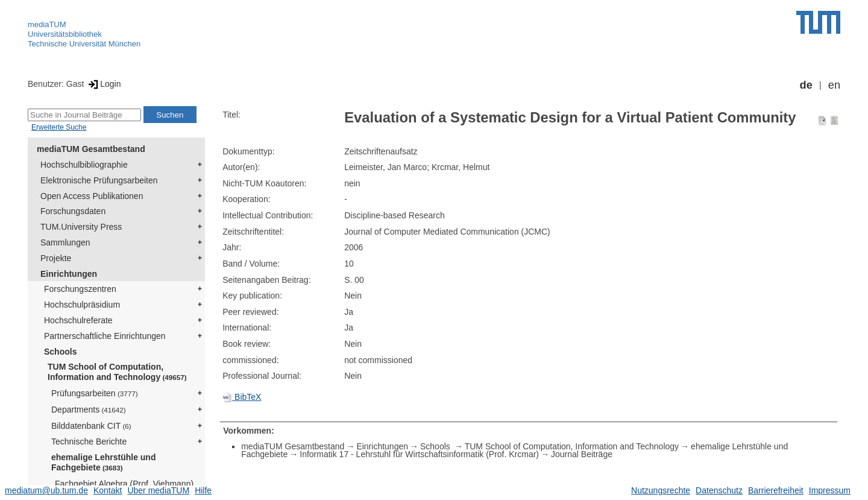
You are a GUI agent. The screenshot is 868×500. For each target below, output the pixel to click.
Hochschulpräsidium (82, 305)
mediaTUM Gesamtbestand (91, 149)
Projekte (56, 258)
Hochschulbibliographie (84, 165)
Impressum (830, 490)
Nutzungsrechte (661, 490)
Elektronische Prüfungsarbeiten (99, 180)
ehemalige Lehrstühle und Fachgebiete (103, 462)
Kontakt (108, 490)
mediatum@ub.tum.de (46, 490)
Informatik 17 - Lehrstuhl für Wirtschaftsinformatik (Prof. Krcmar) (419, 454)
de (806, 85)
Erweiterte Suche (59, 127)
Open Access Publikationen (92, 196)
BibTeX (242, 397)
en (834, 85)
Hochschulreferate (78, 320)
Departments (89, 410)
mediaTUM (47, 24)
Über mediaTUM (158, 490)
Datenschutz (719, 490)
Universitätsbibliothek (65, 34)
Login (103, 84)
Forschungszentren (80, 289)
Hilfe (203, 490)
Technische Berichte (89, 441)
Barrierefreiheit (776, 490)
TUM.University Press (81, 227)
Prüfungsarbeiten (95, 393)
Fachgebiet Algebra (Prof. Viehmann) (124, 484)
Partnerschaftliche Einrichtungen (105, 336)
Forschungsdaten (73, 211)
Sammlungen (65, 242)
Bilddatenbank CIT (91, 426)
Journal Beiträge (582, 454)
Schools (60, 352)
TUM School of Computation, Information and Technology (117, 372)
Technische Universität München (84, 44)
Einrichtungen (69, 274)
